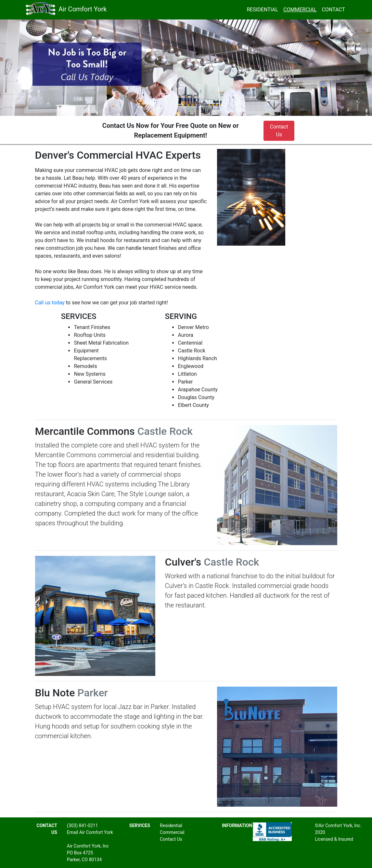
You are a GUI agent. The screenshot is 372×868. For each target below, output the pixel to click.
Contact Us (171, 839)
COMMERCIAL (300, 10)
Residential (171, 825)
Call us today (50, 303)
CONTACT (333, 10)
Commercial (172, 832)
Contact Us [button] (279, 131)
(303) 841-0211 (83, 825)
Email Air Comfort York (90, 832)
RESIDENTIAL (264, 9)
